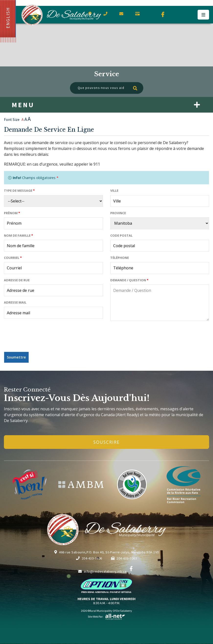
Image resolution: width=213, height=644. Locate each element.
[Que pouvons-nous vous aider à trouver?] (107, 88)
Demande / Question (129, 280)
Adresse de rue (17, 280)
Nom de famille (18, 235)
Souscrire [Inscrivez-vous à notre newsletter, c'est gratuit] (107, 442)
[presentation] (41, 338)
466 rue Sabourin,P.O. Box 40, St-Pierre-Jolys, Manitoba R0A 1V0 (107, 552)
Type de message (19, 190)
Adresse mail (15, 302)
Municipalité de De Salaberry (61, 15)
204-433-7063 (124, 558)
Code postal (121, 235)
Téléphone (120, 258)
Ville (114, 190)
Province (118, 213)
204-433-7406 (89, 558)
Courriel (13, 258)
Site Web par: (107, 617)
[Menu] (203, 15)
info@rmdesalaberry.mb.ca (102, 571)
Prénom (12, 213)
